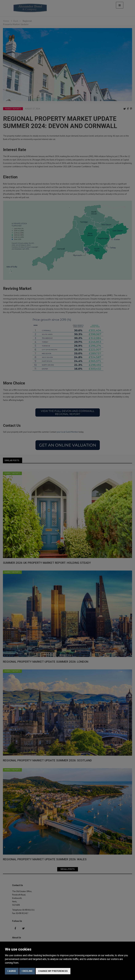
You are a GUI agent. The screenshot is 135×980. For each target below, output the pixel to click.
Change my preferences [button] (53, 971)
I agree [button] (12, 971)
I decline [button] (27, 971)
